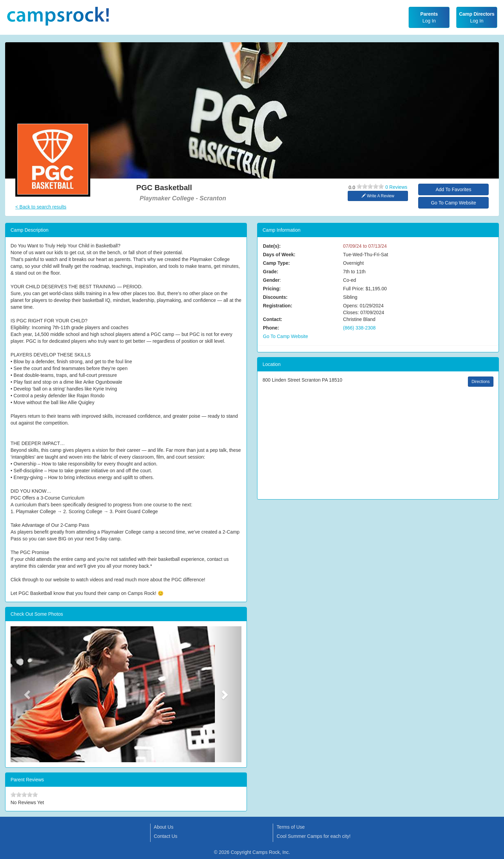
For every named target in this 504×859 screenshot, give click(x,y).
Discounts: (275, 297)
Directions (481, 382)
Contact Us (166, 836)
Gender (271, 280)
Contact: (273, 319)
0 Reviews (396, 187)
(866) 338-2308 (359, 328)
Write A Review (378, 196)
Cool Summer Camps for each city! (313, 836)
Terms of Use (290, 827)
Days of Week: (279, 255)
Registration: (278, 306)
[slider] (370, 186)
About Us (164, 827)
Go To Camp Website (453, 203)
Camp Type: (276, 263)
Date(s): (272, 246)
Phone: (271, 328)
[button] (28, 694)
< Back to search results (41, 207)
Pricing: (272, 289)
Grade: (271, 272)
